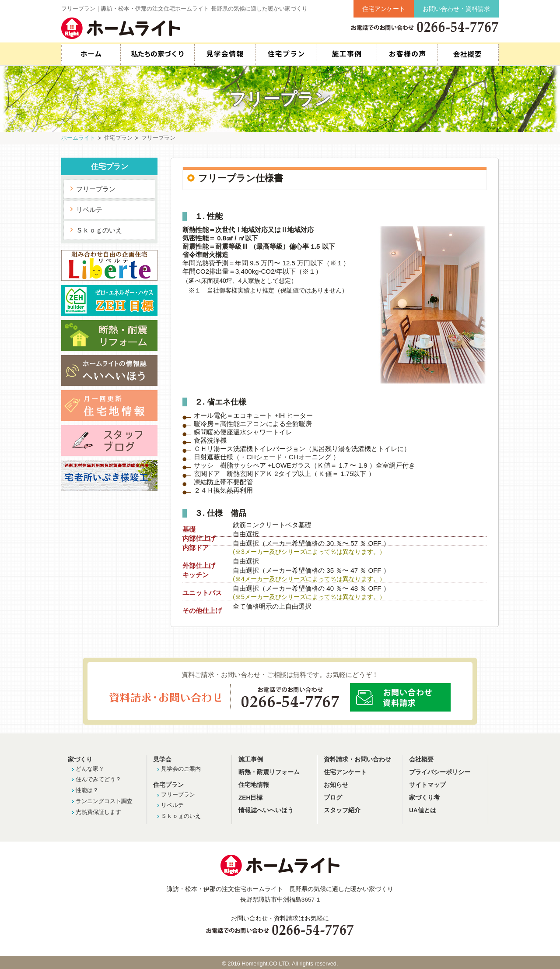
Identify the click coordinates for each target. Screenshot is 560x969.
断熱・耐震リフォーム (269, 772)
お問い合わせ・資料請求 (456, 9)
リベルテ (89, 210)
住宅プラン (285, 54)
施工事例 (346, 54)
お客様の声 (407, 54)
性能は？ (87, 790)
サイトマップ (427, 785)
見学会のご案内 (181, 769)
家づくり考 (424, 798)
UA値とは (423, 810)
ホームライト (78, 138)
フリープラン (96, 189)
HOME (91, 54)
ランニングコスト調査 (104, 801)
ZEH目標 (250, 798)
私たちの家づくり (157, 54)
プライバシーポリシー (440, 772)
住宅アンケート (384, 9)
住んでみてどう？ (98, 779)
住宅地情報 (254, 785)
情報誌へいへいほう (266, 810)
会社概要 (421, 759)
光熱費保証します (98, 812)
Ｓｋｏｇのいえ (99, 230)
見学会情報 (225, 54)
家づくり (80, 759)
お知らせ (336, 785)
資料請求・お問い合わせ (357, 759)
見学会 (162, 759)
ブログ (333, 798)
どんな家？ (90, 769)
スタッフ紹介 (468, 54)
